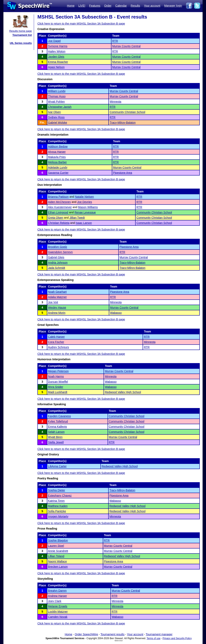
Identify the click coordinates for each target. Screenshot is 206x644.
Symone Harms (58, 46)
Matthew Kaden (58, 506)
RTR (115, 41)
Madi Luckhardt (58, 392)
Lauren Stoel (56, 546)
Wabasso (116, 313)
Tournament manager (159, 634)
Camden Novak (58, 617)
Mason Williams (88, 207)
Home (71, 6)
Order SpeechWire (86, 634)
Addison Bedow (58, 146)
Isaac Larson (84, 223)
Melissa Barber (57, 162)
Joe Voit (53, 302)
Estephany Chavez (60, 495)
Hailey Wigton (57, 51)
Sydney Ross (56, 117)
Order (108, 6)
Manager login (173, 6)
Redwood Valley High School (123, 392)
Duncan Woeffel (58, 382)
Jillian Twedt (77, 218)
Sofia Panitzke (57, 511)
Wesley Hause (57, 307)
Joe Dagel (54, 41)
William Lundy (57, 91)
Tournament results (113, 634)
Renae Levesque (85, 212)
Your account (152, 6)
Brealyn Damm (57, 591)
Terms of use (154, 638)
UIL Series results (21, 43)
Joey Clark (55, 601)
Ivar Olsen (55, 112)
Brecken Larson (58, 567)
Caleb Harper (56, 337)
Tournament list (22, 35)
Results (135, 6)
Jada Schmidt (57, 268)
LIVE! (82, 6)
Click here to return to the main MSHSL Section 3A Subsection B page (81, 24)
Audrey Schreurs (59, 347)
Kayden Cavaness (60, 416)
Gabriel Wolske (58, 123)
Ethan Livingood (58, 212)
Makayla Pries (57, 157)
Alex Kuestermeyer (60, 207)
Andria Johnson (58, 263)
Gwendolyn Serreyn (60, 252)
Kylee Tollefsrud (58, 421)
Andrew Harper (58, 596)
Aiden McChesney (60, 202)
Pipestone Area (123, 173)
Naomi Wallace (58, 561)
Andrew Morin (57, 313)
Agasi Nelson (56, 67)
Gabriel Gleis (56, 257)
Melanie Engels (58, 606)
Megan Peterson (58, 371)
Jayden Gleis (56, 57)
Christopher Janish (60, 107)
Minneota (115, 102)
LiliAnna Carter (57, 466)
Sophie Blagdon (58, 540)
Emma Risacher (58, 62)
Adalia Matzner (57, 297)
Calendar (121, 6)
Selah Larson (56, 432)
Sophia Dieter (57, 490)
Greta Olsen (56, 218)
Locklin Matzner (58, 612)
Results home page (21, 31)
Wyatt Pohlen (56, 102)
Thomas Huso (57, 96)
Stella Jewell (56, 442)
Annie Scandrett (58, 551)
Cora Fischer (56, 342)
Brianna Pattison (58, 197)
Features (95, 6)
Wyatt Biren (55, 437)
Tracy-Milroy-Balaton (123, 123)
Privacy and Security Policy (177, 638)
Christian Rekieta (59, 223)
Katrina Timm (56, 501)
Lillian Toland (56, 556)
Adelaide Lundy (58, 167)
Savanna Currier (58, 173)
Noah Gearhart (57, 292)
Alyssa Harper (57, 152)
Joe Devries (84, 202)
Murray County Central (126, 46)
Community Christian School (127, 112)
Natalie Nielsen (84, 197)
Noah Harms (56, 376)
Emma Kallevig (57, 427)
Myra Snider (56, 387)
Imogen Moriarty (58, 516)
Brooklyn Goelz (58, 247)
